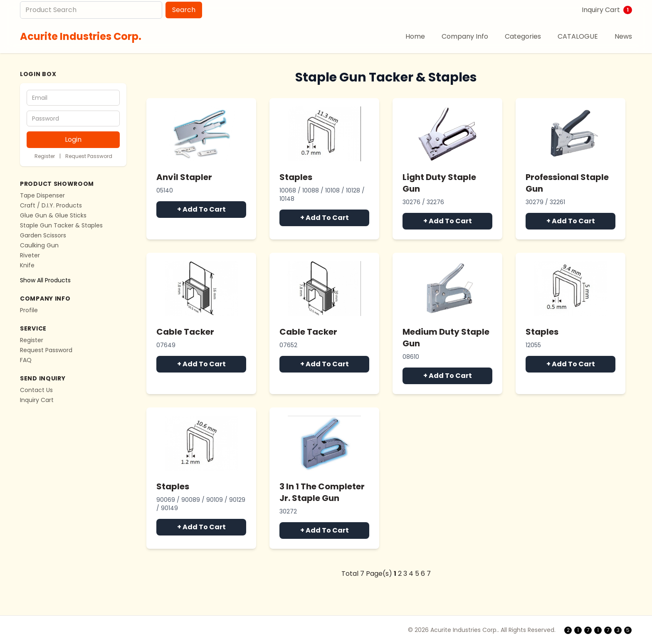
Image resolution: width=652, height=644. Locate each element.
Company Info (465, 36)
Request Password (89, 156)
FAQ (26, 360)
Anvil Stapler (184, 177)
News (623, 36)
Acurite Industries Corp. (81, 36)
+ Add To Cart (201, 209)
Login (73, 139)
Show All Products (45, 280)
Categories (523, 36)
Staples (296, 177)
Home (415, 36)
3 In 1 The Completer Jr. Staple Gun (322, 492)
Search (184, 10)
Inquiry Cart (607, 10)
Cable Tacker (185, 332)
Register (45, 156)
